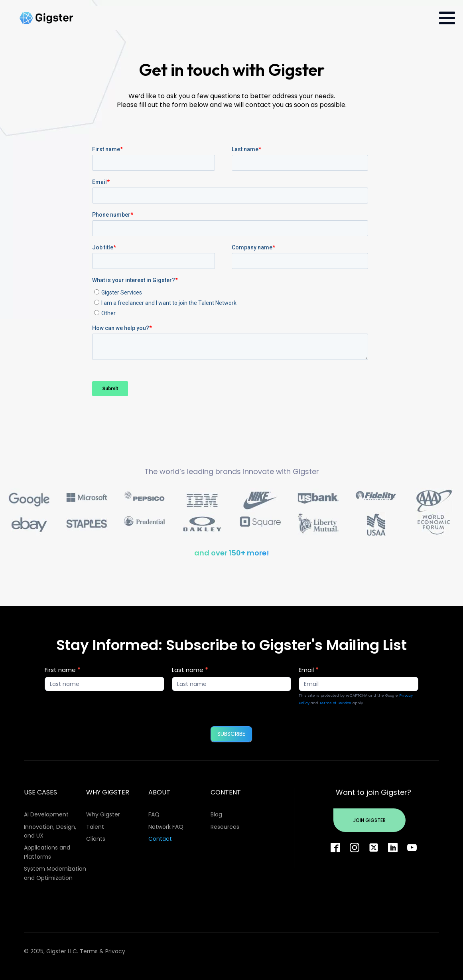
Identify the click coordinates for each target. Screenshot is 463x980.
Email (309, 670)
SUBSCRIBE (231, 734)
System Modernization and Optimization (55, 873)
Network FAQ (166, 827)
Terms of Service (335, 703)
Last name (190, 670)
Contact (160, 839)
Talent (95, 827)
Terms (89, 951)
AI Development (46, 814)
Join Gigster (369, 820)
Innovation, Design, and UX (50, 831)
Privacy (115, 951)
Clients (96, 839)
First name (63, 670)
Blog (216, 814)
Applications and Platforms (47, 852)
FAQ (154, 814)
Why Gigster (103, 814)
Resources (225, 827)
